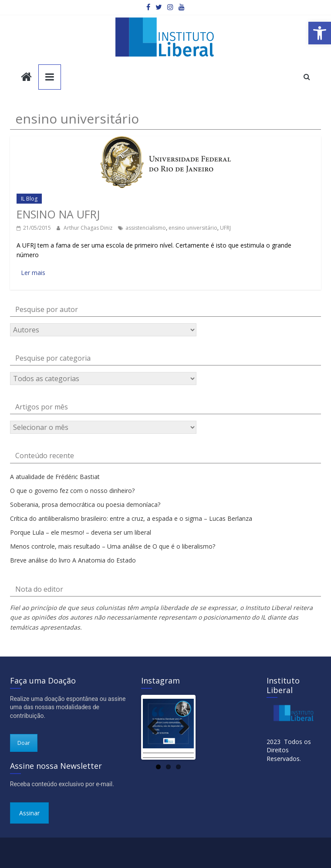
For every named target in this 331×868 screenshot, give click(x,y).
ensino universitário (193, 228)
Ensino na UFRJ (58, 214)
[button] (320, 33)
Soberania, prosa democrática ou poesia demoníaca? (85, 504)
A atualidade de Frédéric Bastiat (55, 477)
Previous (156, 727)
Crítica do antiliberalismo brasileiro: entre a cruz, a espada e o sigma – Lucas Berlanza (131, 518)
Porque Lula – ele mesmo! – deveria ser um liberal (81, 532)
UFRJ (225, 228)
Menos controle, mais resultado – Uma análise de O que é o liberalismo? (113, 546)
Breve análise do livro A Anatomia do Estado (73, 560)
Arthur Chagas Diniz (89, 228)
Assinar (29, 813)
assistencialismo (146, 228)
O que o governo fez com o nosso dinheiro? (72, 491)
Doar (24, 743)
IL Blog (29, 199)
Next (181, 727)
